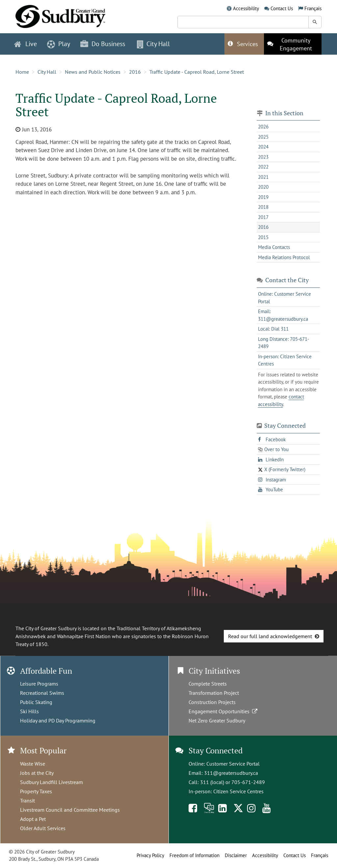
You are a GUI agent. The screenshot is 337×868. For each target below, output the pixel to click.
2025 (263, 137)
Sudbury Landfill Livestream (52, 782)
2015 (263, 237)
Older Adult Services (43, 828)
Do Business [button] (103, 44)
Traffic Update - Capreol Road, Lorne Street (197, 72)
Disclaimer (236, 855)
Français (313, 8)
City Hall (47, 72)
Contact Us (282, 8)
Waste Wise (33, 764)
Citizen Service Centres (238, 791)
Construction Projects (212, 702)
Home (22, 72)
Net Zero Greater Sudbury (217, 720)
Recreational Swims (42, 693)
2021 (263, 177)
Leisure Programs (39, 684)
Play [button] (59, 44)
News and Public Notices (93, 72)
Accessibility (246, 8)
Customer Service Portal (233, 764)
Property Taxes (36, 791)
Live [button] (26, 44)
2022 (263, 167)
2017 (263, 217)
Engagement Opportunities (224, 711)
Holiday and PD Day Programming (58, 720)
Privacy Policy (150, 855)
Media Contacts (274, 247)
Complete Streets (208, 684)
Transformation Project (214, 693)
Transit (27, 800)
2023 (263, 157)
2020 (263, 187)
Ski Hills (29, 711)
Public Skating (36, 702)
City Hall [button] (153, 44)
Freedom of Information (194, 855)
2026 (263, 127)
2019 (263, 197)
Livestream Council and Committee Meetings (70, 810)
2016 (135, 72)
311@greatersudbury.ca (231, 773)
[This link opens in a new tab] (293, 44)
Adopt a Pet (33, 819)
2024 (263, 147)
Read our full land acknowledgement (270, 636)
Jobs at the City (37, 773)
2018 (263, 207)
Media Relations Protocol (284, 257)
